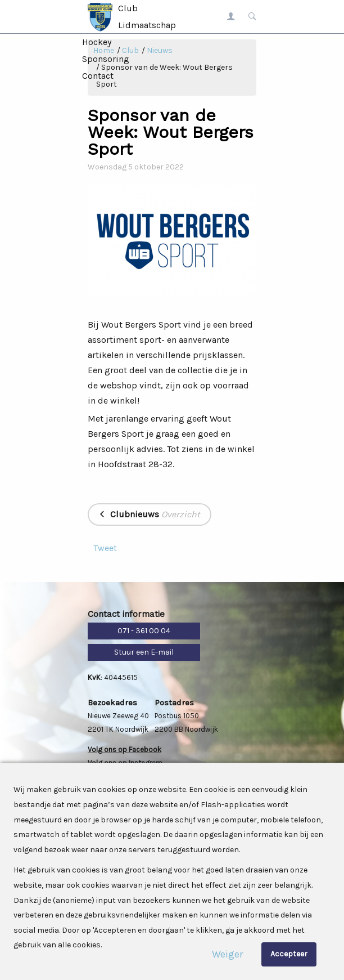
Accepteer (289, 954)
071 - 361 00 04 (144, 631)
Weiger (227, 954)
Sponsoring (106, 59)
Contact (98, 76)
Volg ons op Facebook (125, 749)
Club (128, 8)
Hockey (97, 42)
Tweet (105, 548)
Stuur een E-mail (144, 652)
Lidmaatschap (147, 25)
